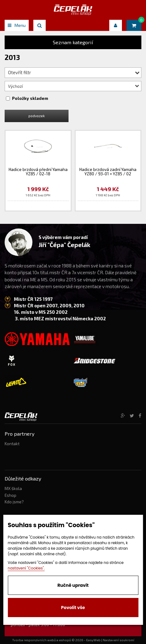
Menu (17, 25)
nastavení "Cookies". (26, 568)
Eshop (10, 495)
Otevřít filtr (74, 72)
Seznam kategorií (73, 42)
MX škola (13, 488)
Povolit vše (73, 608)
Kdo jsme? (14, 502)
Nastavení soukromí (119, 640)
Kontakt (12, 444)
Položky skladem (30, 98)
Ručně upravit (73, 585)
